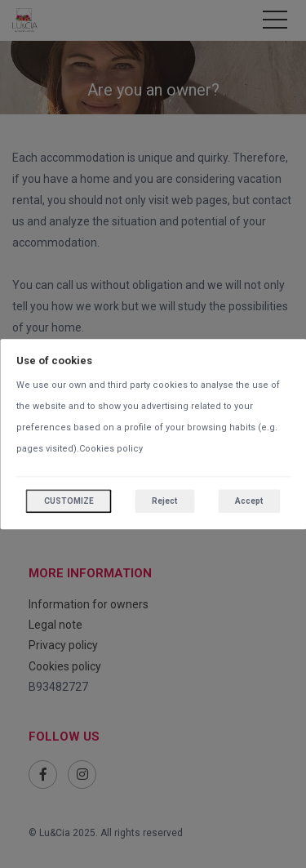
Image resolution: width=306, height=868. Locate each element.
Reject (164, 501)
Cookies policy (111, 449)
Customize (69, 501)
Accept (249, 501)
